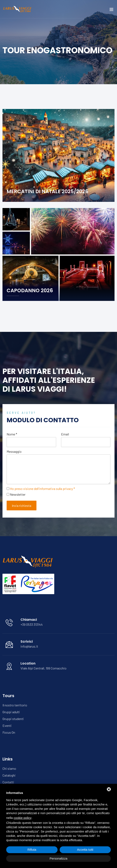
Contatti (8, 782)
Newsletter (18, 494)
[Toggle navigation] (111, 10)
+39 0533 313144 (32, 624)
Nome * (12, 434)
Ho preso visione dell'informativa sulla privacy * (42, 489)
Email (65, 434)
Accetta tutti (85, 850)
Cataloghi (9, 775)
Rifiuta (32, 850)
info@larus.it (29, 646)
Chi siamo (9, 768)
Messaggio (14, 451)
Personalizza (59, 858)
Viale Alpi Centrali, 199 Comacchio (43, 668)
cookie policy (23, 818)
